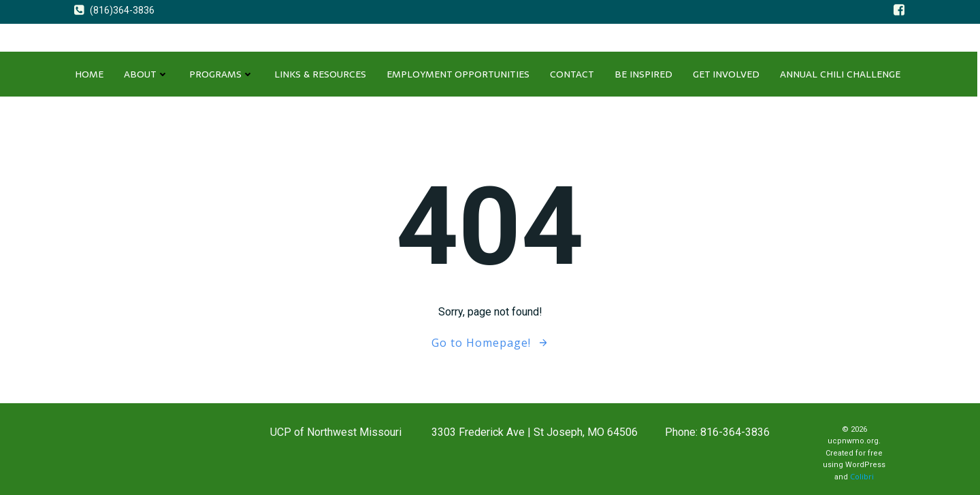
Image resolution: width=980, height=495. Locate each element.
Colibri (862, 476)
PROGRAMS (222, 74)
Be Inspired (643, 74)
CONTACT (572, 74)
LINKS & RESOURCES (320, 74)
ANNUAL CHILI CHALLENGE (840, 74)
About (146, 74)
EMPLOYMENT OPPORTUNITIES (458, 74)
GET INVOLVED (726, 74)
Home (89, 74)
